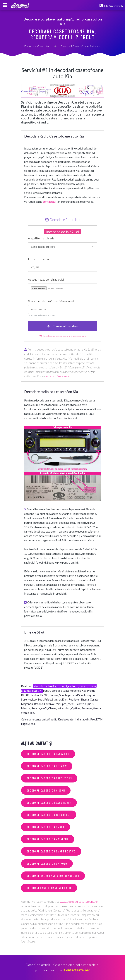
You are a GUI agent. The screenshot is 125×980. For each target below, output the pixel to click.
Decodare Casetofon (37, 46)
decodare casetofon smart (46, 827)
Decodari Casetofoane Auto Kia (81, 46)
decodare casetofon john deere (49, 815)
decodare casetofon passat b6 (48, 754)
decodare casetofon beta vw (47, 766)
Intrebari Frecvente (57, 376)
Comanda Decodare (63, 326)
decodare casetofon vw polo (47, 863)
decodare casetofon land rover (49, 803)
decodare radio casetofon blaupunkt (53, 876)
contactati (49, 202)
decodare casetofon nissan (46, 790)
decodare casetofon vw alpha (48, 839)
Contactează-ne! (77, 970)
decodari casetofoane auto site (49, 888)
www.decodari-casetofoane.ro (79, 902)
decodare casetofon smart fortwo (51, 851)
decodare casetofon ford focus (49, 778)
